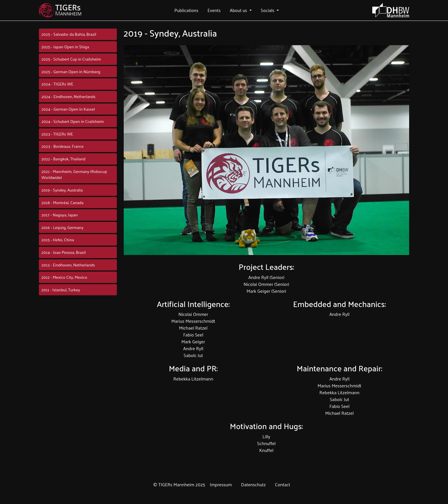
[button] (186, 10)
